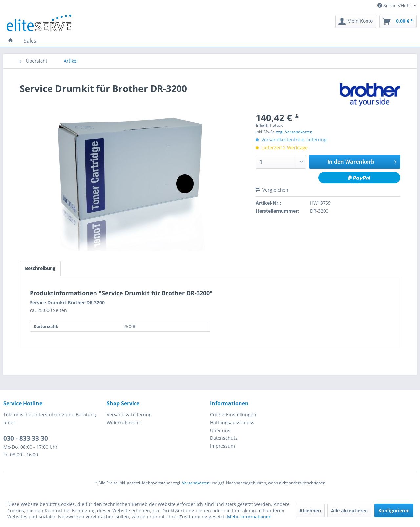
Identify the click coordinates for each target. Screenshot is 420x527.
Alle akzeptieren (349, 510)
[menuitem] (356, 21)
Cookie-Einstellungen (233, 415)
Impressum (222, 446)
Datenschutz (224, 438)
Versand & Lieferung (129, 415)
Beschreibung (40, 268)
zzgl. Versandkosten (294, 132)
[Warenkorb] (398, 21)
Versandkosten (196, 483)
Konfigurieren (394, 510)
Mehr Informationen (249, 517)
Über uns (220, 430)
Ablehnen (310, 510)
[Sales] (30, 41)
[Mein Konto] (356, 21)
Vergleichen (272, 190)
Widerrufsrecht (123, 422)
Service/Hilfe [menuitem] (395, 5)
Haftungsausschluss (232, 422)
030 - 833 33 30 (26, 438)
